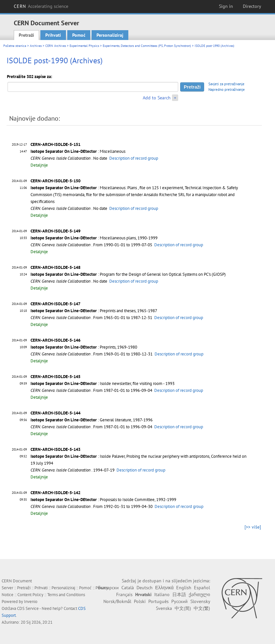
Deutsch (145, 588)
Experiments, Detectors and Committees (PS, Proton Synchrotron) (147, 46)
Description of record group (134, 158)
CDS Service (28, 608)
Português (159, 601)
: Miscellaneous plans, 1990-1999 (94, 238)
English (184, 588)
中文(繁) (202, 608)
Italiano (162, 594)
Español (202, 588)
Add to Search (157, 98)
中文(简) (183, 608)
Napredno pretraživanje (227, 90)
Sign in (226, 6)
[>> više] (253, 527)
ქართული (199, 594)
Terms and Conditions (66, 595)
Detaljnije (39, 165)
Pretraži (26, 35)
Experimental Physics (84, 46)
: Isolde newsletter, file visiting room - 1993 (103, 383)
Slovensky (200, 601)
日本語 (179, 594)
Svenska (164, 608)
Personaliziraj (110, 35)
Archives (36, 46)
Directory (252, 6)
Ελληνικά (164, 588)
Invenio (31, 602)
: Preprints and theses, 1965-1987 (94, 311)
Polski (140, 601)
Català (128, 588)
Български (108, 588)
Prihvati (53, 35)
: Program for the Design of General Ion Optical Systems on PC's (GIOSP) (128, 274)
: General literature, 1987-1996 (92, 420)
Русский (180, 601)
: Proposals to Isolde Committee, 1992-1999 (103, 500)
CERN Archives (56, 46)
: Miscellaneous (78, 151)
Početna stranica (15, 46)
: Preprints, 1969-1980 (84, 347)
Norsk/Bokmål (117, 601)
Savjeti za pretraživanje (226, 84)
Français (124, 594)
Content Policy (30, 595)
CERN (41, 6)
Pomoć (79, 35)
